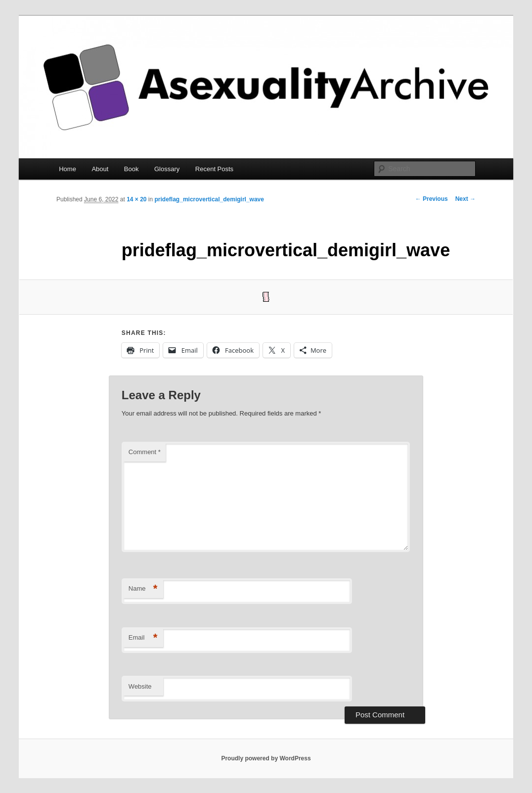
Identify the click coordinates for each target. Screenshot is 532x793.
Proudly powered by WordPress (266, 758)
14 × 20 (136, 199)
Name (143, 589)
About (100, 169)
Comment (145, 452)
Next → (465, 199)
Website (140, 686)
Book (132, 169)
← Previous (432, 199)
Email (143, 638)
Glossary (167, 169)
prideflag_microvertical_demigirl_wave (209, 199)
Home (67, 169)
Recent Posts (214, 169)
